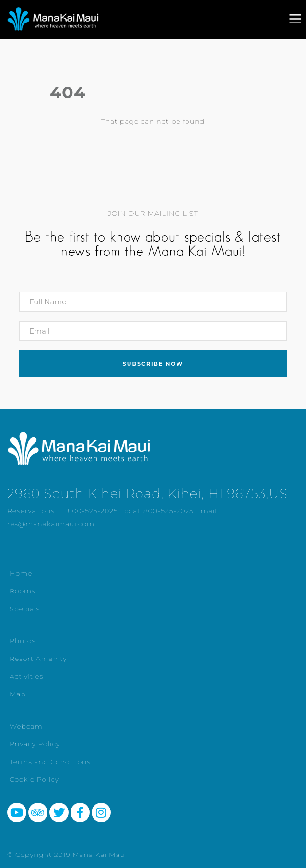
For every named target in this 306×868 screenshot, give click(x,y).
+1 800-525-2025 (88, 511)
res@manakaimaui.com (51, 524)
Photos (23, 641)
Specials (25, 609)
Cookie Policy (34, 779)
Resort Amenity (38, 659)
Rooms (23, 591)
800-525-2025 (169, 511)
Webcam (26, 726)
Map (18, 694)
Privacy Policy (35, 744)
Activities (26, 676)
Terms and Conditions (50, 762)
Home (21, 573)
